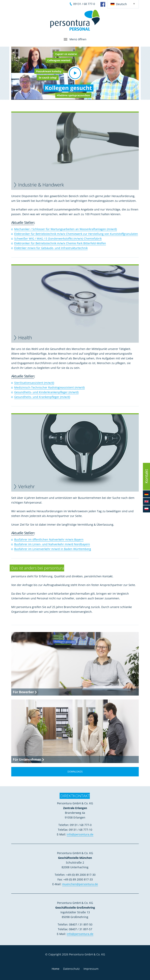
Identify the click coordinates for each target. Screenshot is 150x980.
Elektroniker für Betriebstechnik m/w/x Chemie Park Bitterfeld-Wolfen (60, 243)
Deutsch (119, 4)
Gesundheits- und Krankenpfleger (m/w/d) (42, 397)
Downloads (75, 772)
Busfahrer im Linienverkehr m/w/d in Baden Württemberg (53, 549)
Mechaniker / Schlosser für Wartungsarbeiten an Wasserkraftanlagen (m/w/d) (66, 229)
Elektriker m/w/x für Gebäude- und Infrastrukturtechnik (51, 248)
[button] (75, 73)
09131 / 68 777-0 (84, 4)
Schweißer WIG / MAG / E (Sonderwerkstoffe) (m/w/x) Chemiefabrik (58, 239)
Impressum (91, 969)
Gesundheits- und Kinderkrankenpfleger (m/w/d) (46, 392)
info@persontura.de (80, 834)
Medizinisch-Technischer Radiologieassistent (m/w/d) (49, 387)
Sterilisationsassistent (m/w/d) (34, 383)
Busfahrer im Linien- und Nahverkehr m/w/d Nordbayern (52, 544)
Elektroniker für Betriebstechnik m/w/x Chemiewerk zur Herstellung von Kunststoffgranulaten (76, 234)
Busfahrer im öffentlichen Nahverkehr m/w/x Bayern (49, 539)
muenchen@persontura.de (80, 884)
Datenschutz (71, 969)
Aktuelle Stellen (23, 222)
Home (56, 969)
